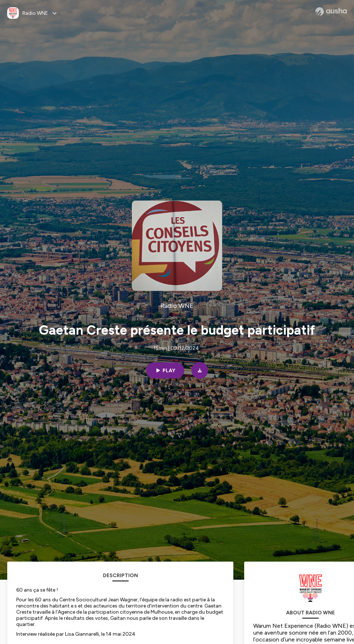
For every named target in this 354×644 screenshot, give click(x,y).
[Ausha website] (331, 12)
